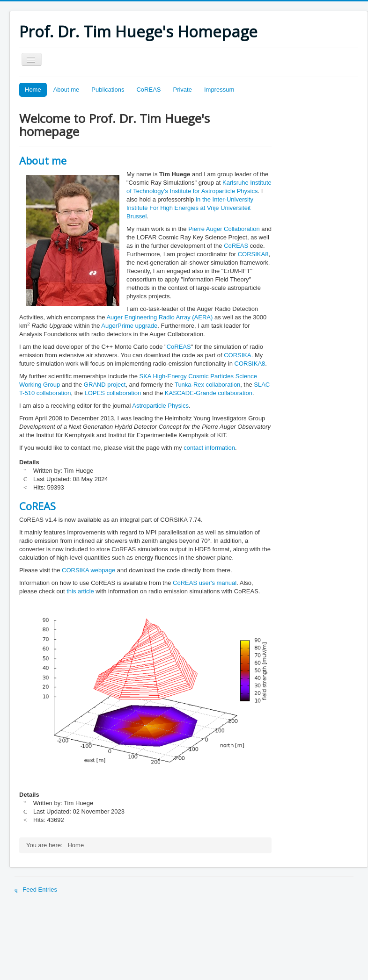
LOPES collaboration (113, 393)
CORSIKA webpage (88, 570)
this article (80, 591)
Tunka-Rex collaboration (207, 385)
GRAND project (105, 385)
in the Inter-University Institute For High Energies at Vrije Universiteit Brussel (190, 208)
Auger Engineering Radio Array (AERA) (159, 317)
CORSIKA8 (253, 254)
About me (66, 90)
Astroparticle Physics (160, 406)
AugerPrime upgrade (129, 326)
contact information (209, 448)
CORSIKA (238, 355)
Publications (108, 90)
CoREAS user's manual (205, 583)
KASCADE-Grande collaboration (209, 393)
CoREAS (148, 90)
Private (182, 90)
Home (33, 90)
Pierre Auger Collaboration (225, 229)
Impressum (219, 90)
